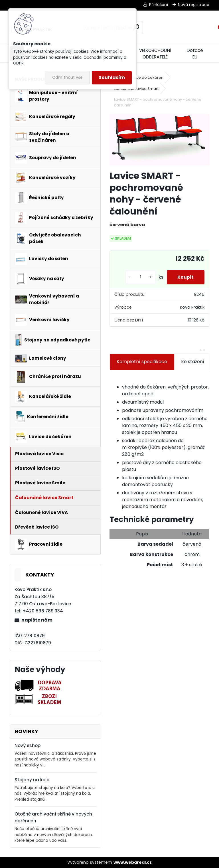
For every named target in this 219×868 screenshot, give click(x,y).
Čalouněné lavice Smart (136, 89)
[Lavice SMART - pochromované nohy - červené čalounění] (159, 140)
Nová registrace (194, 5)
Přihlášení (159, 5)
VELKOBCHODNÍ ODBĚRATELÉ (155, 54)
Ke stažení (193, 362)
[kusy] (139, 277)
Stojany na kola (32, 780)
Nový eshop (28, 745)
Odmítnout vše (67, 77)
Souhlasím (112, 77)
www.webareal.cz (133, 862)
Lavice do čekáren (146, 77)
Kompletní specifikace (142, 362)
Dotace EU (195, 54)
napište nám (37, 620)
